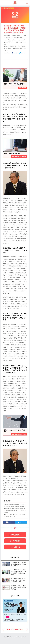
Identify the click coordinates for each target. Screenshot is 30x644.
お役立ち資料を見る (15, 535)
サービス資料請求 (15, 541)
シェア (16, 53)
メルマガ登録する (15, 547)
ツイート (23, 53)
